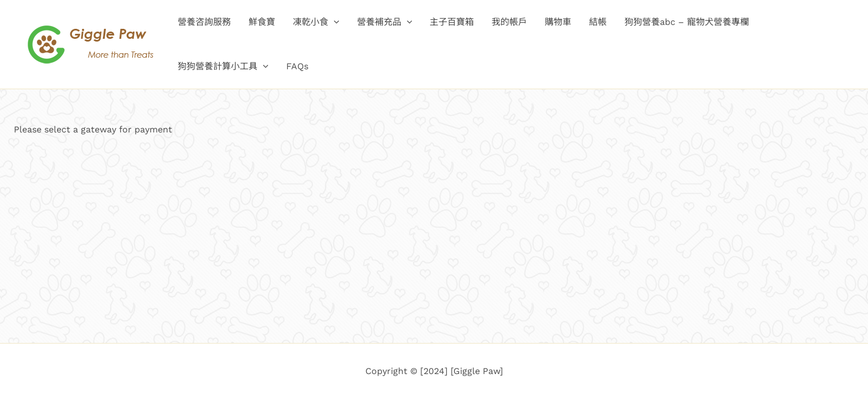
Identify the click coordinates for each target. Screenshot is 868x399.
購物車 (558, 22)
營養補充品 (385, 22)
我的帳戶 (509, 22)
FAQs (297, 66)
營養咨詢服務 (204, 22)
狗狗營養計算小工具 (223, 66)
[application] (334, 22)
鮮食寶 (262, 22)
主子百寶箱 (452, 22)
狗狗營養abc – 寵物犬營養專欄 (687, 22)
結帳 (598, 22)
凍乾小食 (316, 22)
